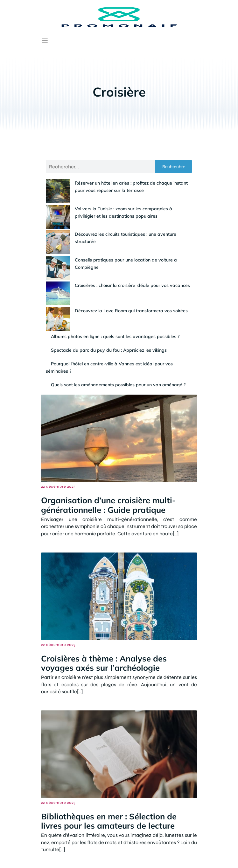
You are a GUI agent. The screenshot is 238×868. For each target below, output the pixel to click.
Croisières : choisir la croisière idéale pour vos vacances (108, 252)
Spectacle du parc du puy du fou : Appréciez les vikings (109, 293)
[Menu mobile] (45, 40)
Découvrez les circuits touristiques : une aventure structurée (113, 225)
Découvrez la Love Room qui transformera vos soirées (107, 266)
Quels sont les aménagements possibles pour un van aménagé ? (118, 328)
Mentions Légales (105, 855)
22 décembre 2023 (58, 430)
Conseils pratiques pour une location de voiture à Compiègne (115, 239)
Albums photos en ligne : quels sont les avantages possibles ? (115, 280)
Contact (62, 855)
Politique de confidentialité (170, 855)
